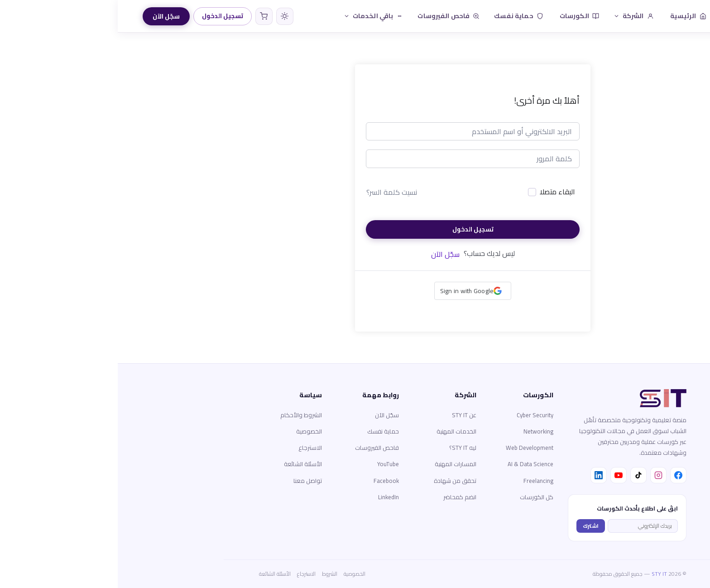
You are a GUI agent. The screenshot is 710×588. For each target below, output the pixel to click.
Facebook (269, 481)
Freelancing (421, 481)
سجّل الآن (48, 16)
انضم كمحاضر (342, 497)
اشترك (473, 526)
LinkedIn (271, 497)
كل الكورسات (419, 497)
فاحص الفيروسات (331, 16)
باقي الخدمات (256, 16)
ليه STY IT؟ (345, 448)
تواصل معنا (190, 481)
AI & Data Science (413, 464)
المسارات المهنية (338, 464)
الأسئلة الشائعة (185, 464)
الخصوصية (191, 431)
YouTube (270, 464)
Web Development (412, 448)
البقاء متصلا (440, 192)
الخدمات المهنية (339, 431)
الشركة (516, 16)
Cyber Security (417, 415)
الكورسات (462, 16)
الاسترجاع (192, 448)
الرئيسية (571, 16)
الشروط (212, 574)
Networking (421, 431)
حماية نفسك (401, 16)
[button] (355, 291)
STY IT (542, 574)
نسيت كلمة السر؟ (274, 192)
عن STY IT (346, 415)
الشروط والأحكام (183, 415)
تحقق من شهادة (337, 481)
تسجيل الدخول (105, 16)
